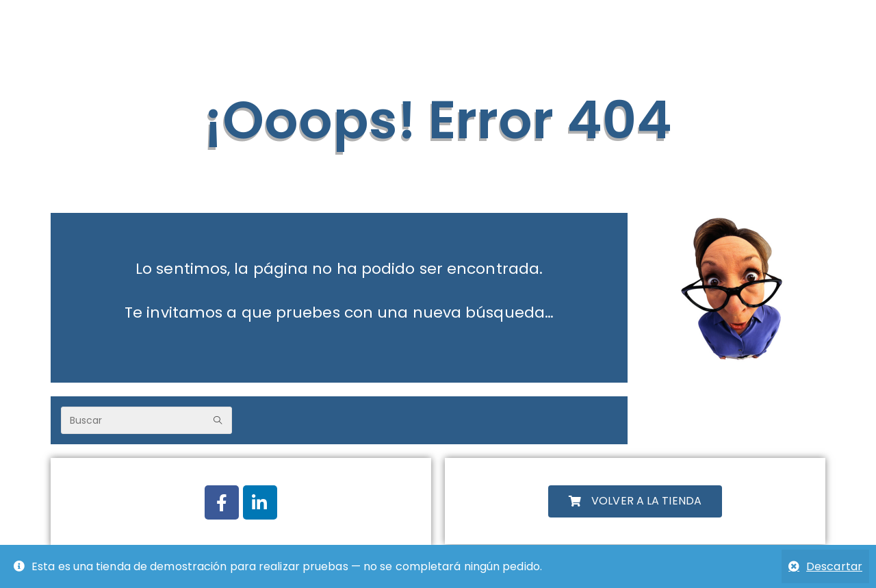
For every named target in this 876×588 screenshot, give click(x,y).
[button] (635, 501)
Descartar (834, 566)
